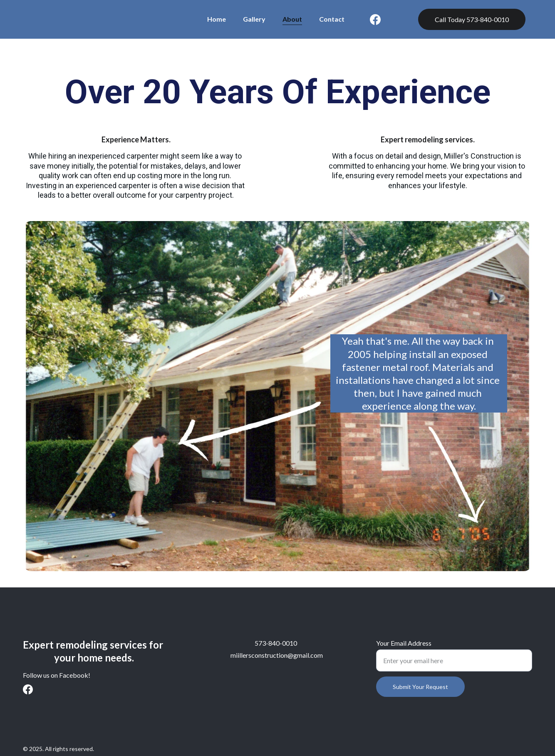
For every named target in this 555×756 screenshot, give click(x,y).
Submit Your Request (420, 687)
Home (217, 19)
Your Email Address (404, 643)
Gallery (254, 19)
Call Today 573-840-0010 (472, 19)
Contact (332, 19)
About (292, 19)
